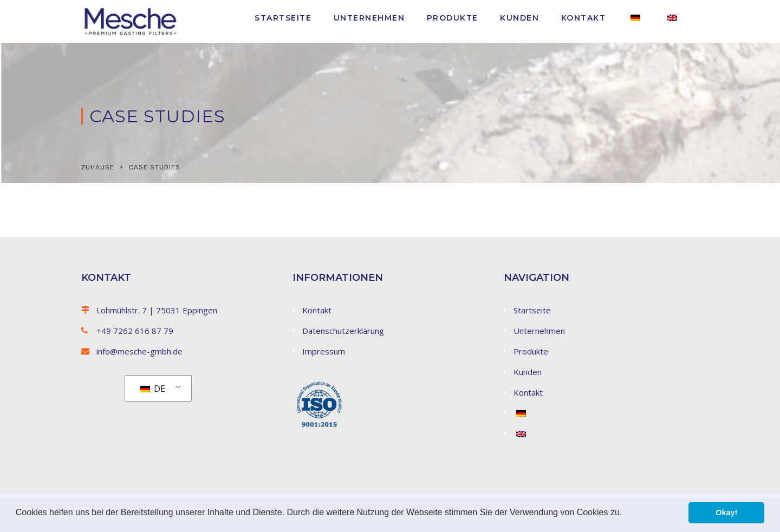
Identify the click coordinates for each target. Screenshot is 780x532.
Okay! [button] (726, 513)
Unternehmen (369, 18)
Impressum (324, 351)
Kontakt (584, 18)
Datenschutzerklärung (343, 331)
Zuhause (98, 167)
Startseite (283, 18)
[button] (626, 514)
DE (153, 389)
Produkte (453, 18)
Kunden (519, 18)
